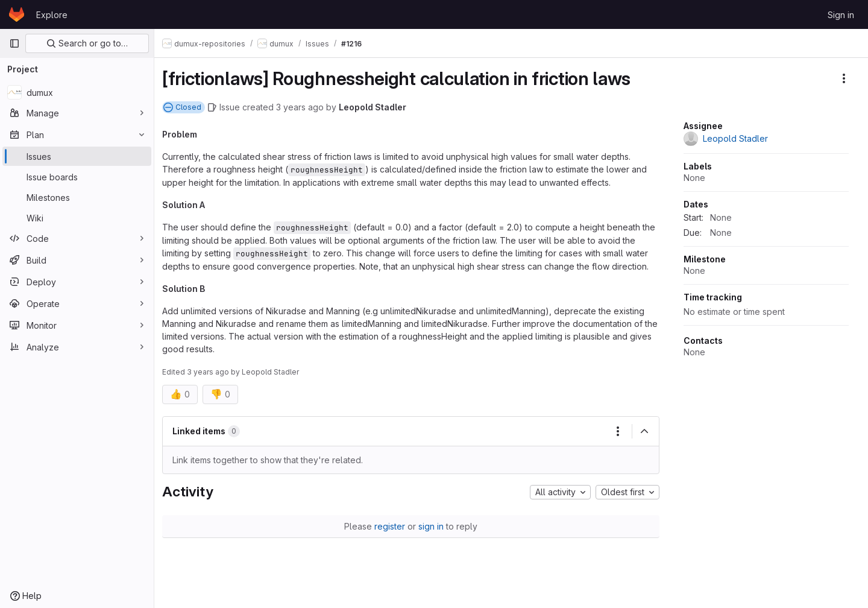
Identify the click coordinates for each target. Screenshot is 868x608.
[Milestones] (77, 197)
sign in (435, 526)
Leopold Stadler (379, 107)
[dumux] (77, 92)
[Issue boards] (77, 177)
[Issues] (77, 156)
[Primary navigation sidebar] (14, 43)
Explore (52, 15)
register (393, 526)
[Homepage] (17, 14)
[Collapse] (644, 431)
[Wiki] (77, 218)
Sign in (841, 15)
